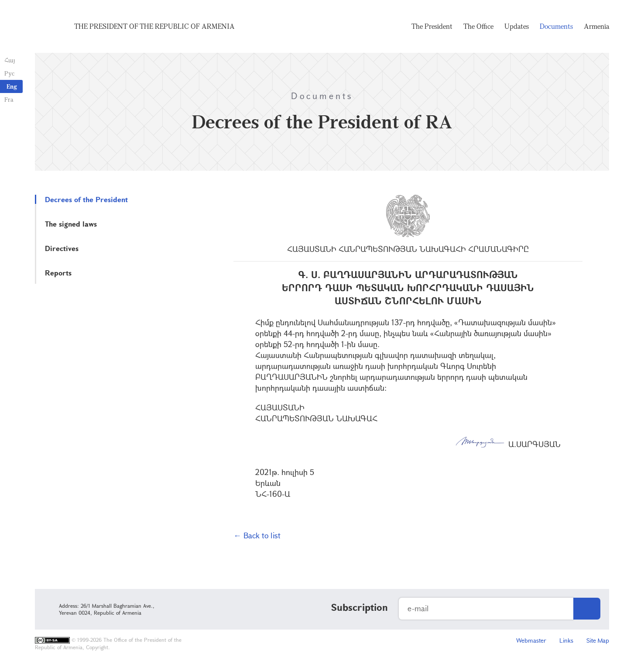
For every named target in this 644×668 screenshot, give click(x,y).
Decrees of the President (86, 199)
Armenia (596, 26)
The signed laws (71, 224)
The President (432, 26)
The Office (478, 26)
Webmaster (531, 640)
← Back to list (257, 535)
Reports (58, 273)
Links (566, 640)
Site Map (598, 640)
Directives (62, 248)
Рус (9, 73)
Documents (556, 26)
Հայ (10, 60)
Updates (517, 26)
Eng (12, 86)
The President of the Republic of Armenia (154, 26)
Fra (9, 99)
